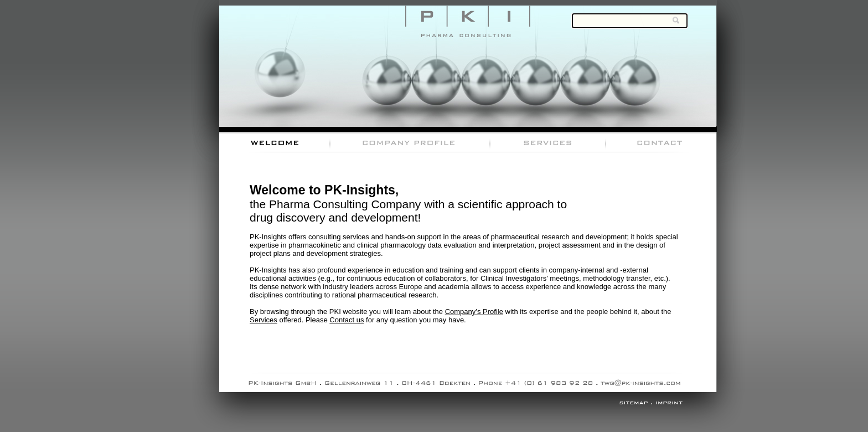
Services (263, 320)
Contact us (347, 320)
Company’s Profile (474, 312)
